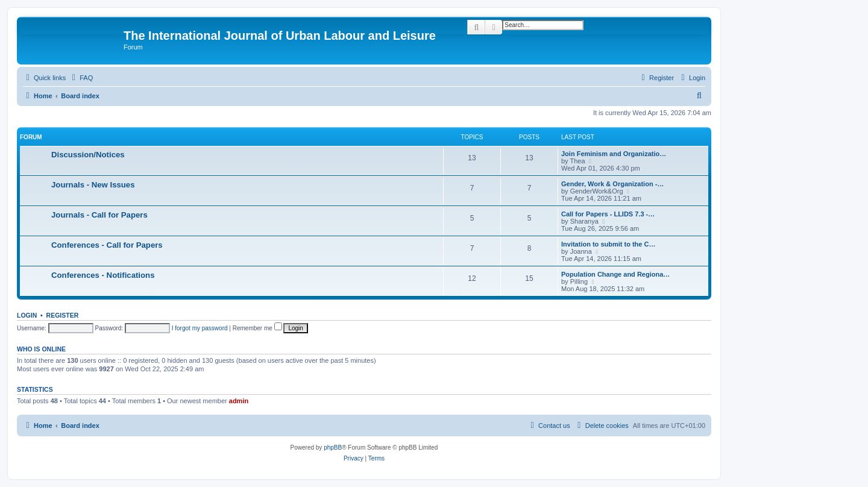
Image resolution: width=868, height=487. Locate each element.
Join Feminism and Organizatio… (614, 154)
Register (63, 315)
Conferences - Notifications (103, 275)
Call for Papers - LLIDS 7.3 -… (608, 214)
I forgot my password (200, 328)
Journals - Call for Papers (99, 215)
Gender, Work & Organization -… (612, 184)
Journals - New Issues (93, 185)
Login (27, 315)
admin (239, 401)
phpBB (333, 448)
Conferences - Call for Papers (107, 245)
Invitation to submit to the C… (608, 244)
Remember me (257, 328)
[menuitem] (81, 78)
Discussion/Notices (88, 155)
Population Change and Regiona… (615, 274)
